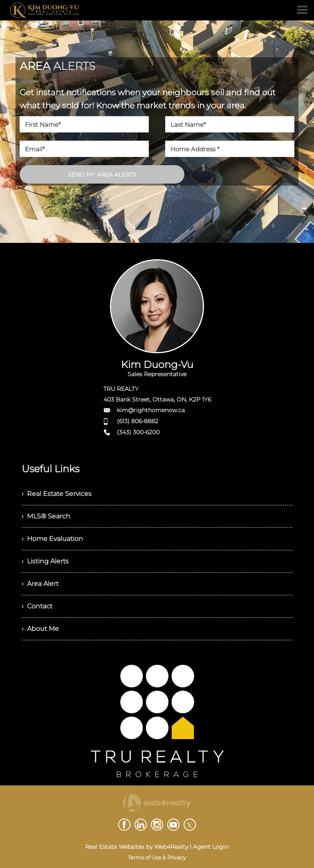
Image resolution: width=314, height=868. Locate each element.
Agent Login (211, 847)
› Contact (37, 606)
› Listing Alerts (45, 561)
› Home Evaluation (52, 539)
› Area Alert (40, 584)
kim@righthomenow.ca (151, 410)
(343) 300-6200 (138, 432)
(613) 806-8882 (138, 421)
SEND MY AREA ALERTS (102, 175)
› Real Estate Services (57, 494)
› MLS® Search (46, 516)
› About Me (40, 629)
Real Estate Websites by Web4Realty (137, 847)
